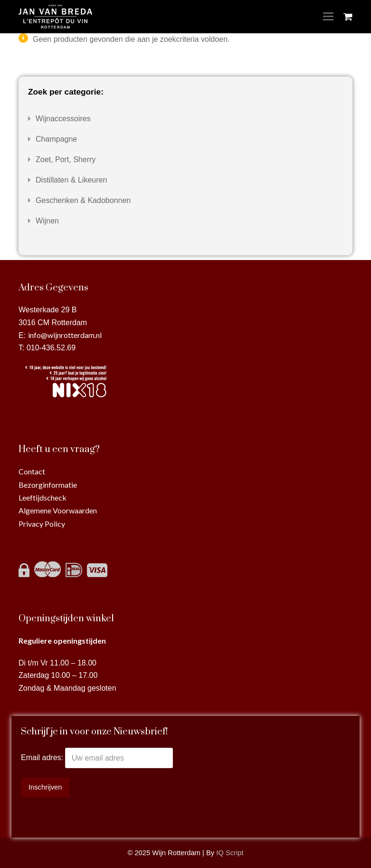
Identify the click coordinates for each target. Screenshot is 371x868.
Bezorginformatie (48, 485)
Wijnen (47, 221)
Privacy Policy (42, 524)
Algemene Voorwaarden (58, 510)
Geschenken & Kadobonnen (83, 200)
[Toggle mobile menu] (328, 17)
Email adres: (43, 758)
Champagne (56, 139)
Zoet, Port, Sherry (66, 159)
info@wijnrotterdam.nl (65, 335)
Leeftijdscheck (43, 497)
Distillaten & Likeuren (71, 180)
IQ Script (230, 853)
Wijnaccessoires (63, 119)
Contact (32, 471)
